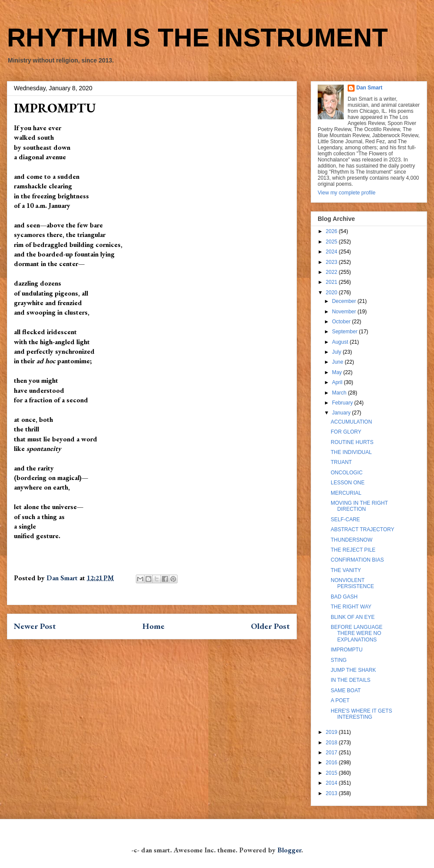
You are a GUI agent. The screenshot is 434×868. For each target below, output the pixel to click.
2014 (332, 783)
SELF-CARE (345, 519)
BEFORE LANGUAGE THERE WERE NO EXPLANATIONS (357, 633)
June (338, 362)
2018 (332, 743)
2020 (332, 293)
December (345, 301)
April (338, 382)
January (342, 413)
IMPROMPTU (347, 650)
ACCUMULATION (351, 422)
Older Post (270, 626)
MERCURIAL (346, 493)
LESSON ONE (348, 483)
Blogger (289, 850)
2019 (332, 732)
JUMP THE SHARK (353, 670)
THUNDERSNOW (352, 540)
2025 (332, 242)
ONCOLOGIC (347, 473)
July (337, 352)
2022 (332, 272)
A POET (340, 700)
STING (339, 660)
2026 (332, 231)
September (345, 332)
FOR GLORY (346, 432)
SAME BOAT (346, 690)
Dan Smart (369, 88)
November (345, 312)
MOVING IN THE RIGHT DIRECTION (359, 506)
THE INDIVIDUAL (351, 452)
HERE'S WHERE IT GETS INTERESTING (361, 714)
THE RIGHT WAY (351, 607)
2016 (332, 763)
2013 (332, 793)
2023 (332, 262)
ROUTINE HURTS (352, 442)
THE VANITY (346, 570)
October (342, 322)
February (343, 403)
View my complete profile (347, 193)
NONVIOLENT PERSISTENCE (352, 583)
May (338, 372)
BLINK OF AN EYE (353, 617)
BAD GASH (344, 597)
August (341, 342)
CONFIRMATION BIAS (357, 560)
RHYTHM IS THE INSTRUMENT (197, 38)
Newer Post (35, 626)
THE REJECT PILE (353, 550)
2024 (332, 252)
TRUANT (341, 462)
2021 (332, 282)
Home (153, 626)
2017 (332, 753)
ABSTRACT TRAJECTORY (362, 529)
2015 (332, 773)
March (340, 393)
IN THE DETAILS (351, 680)
